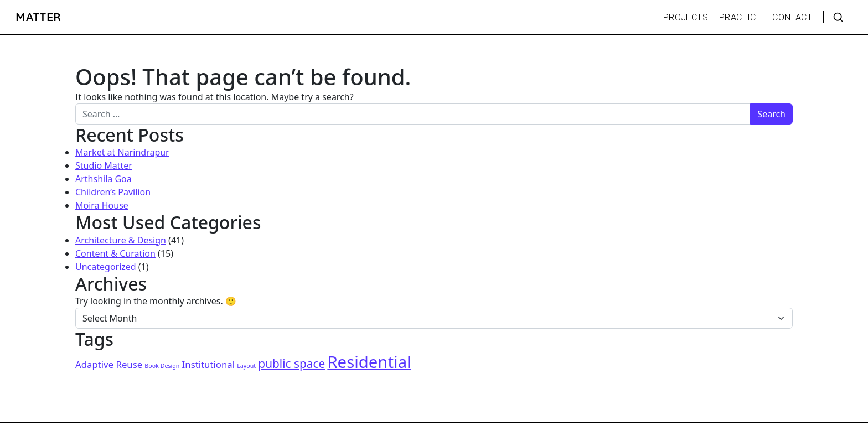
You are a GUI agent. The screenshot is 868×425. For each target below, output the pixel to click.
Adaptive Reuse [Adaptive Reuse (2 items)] (109, 364)
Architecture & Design (121, 240)
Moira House (102, 205)
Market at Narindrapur (122, 152)
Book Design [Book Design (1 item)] (162, 366)
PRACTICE (740, 17)
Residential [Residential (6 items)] (369, 362)
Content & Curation (115, 253)
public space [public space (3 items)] (291, 364)
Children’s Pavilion (113, 192)
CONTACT (792, 17)
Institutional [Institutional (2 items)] (208, 364)
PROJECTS (686, 17)
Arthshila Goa (104, 179)
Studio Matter (104, 165)
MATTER (38, 17)
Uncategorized (106, 267)
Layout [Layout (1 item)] (246, 366)
